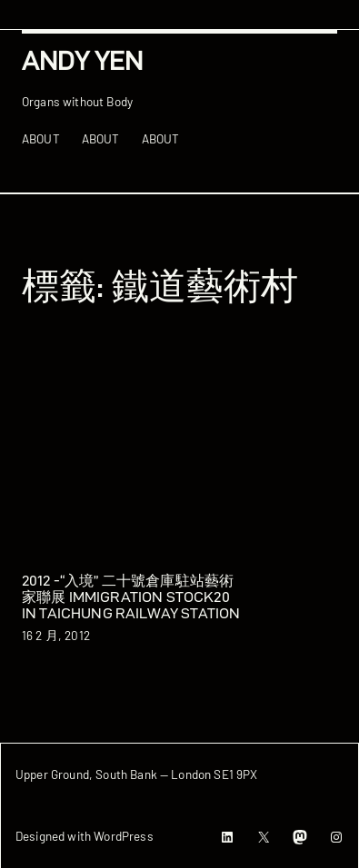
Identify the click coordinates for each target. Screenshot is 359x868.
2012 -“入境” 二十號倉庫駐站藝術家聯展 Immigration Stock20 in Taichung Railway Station (131, 597)
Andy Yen (82, 60)
